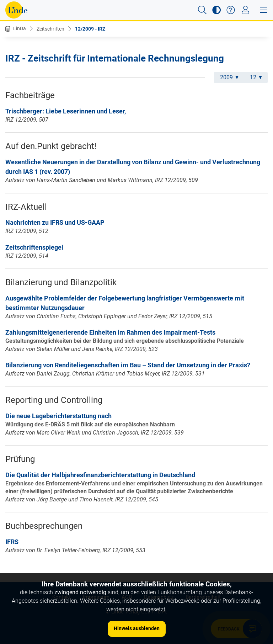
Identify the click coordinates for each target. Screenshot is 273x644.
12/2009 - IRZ (90, 29)
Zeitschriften (50, 29)
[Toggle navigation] (245, 10)
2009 (229, 77)
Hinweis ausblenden (137, 628)
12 (256, 77)
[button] (202, 10)
